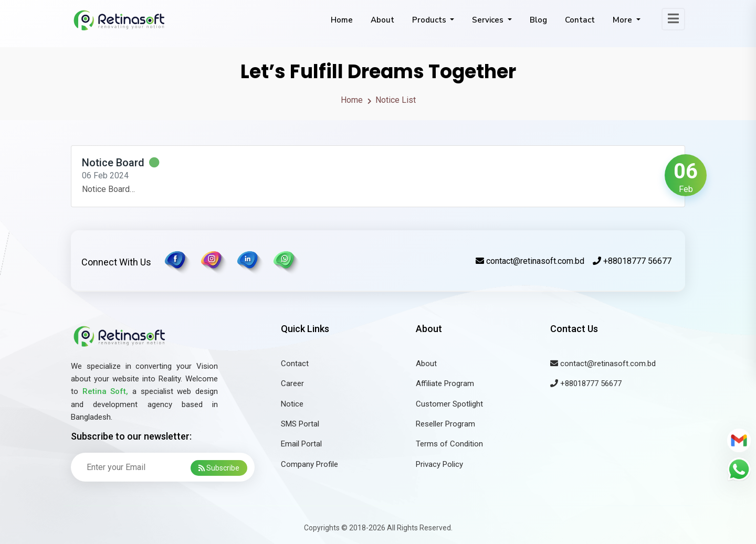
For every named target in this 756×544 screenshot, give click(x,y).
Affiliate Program (445, 383)
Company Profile (309, 464)
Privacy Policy (439, 464)
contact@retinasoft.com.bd (530, 261)
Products (430, 20)
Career (292, 383)
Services (489, 20)
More (623, 20)
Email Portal (301, 444)
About (382, 20)
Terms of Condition (449, 444)
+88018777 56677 (632, 261)
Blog (538, 20)
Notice (292, 404)
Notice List (396, 100)
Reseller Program (445, 424)
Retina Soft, (106, 391)
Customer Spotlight (449, 404)
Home (342, 20)
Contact (580, 20)
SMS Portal (300, 424)
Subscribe (219, 468)
